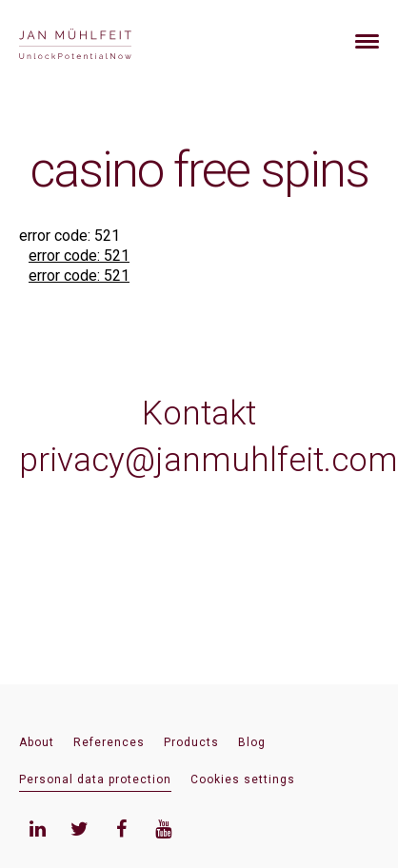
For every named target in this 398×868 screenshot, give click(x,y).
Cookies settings (243, 779)
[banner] (98, 41)
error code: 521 (79, 256)
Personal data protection (95, 779)
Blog (252, 742)
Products (191, 742)
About (37, 742)
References (109, 742)
